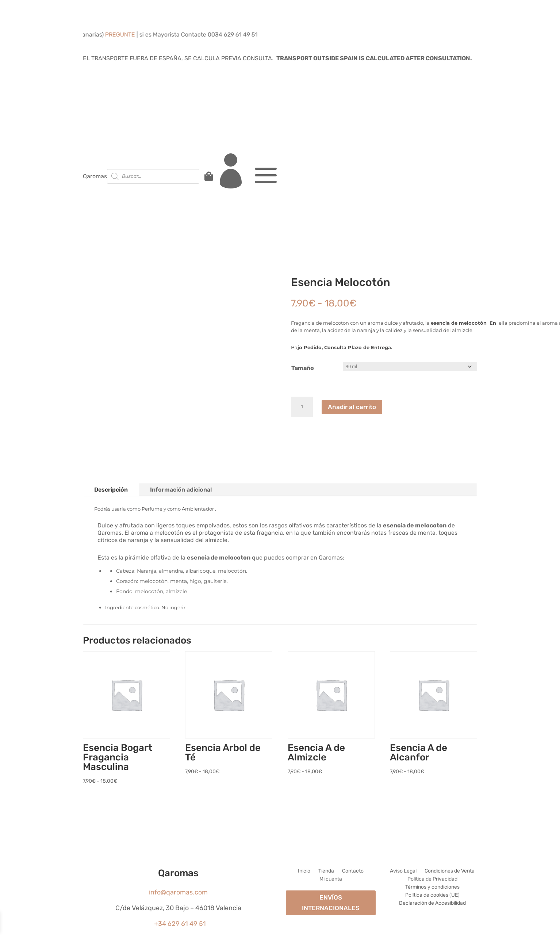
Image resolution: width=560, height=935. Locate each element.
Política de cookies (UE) (432, 895)
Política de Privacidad (432, 879)
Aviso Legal (403, 871)
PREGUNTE (127, 35)
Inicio (304, 871)
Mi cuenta (331, 879)
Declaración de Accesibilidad (432, 903)
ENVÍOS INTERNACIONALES (331, 903)
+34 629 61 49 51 (180, 924)
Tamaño (303, 368)
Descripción (111, 490)
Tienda (326, 871)
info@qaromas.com (178, 892)
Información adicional (181, 490)
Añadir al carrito (352, 407)
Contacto (353, 871)
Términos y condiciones (432, 887)
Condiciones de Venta (450, 871)
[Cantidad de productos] (302, 407)
